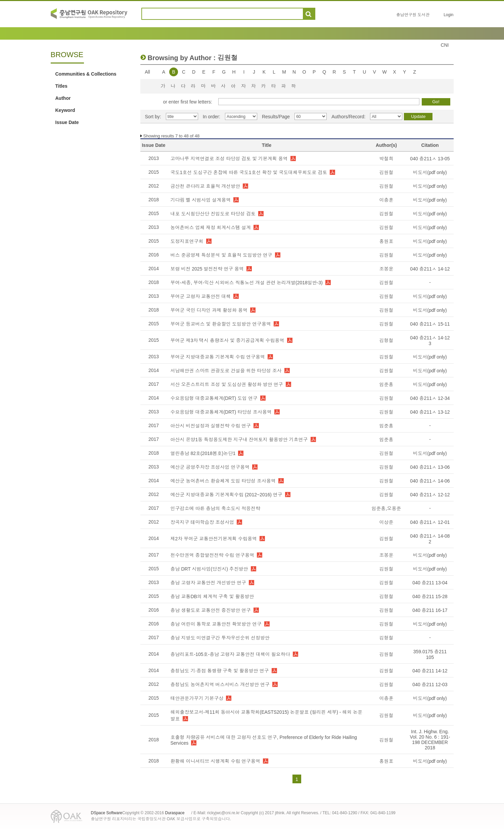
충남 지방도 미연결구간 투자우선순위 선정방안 (220, 638)
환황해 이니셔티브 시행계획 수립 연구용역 (216, 761)
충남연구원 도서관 (413, 15)
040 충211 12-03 (430, 685)
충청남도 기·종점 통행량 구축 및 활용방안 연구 (220, 671)
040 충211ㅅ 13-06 (430, 467)
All (147, 72)
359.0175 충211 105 (430, 654)
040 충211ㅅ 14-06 (430, 481)
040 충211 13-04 (430, 583)
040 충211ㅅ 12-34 (430, 398)
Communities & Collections (86, 74)
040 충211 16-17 (430, 610)
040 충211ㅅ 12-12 (430, 495)
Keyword (65, 110)
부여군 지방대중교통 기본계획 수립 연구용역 (218, 357)
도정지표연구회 (187, 241)
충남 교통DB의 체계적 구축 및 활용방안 (212, 596)
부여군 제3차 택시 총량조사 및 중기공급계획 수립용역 (227, 340)
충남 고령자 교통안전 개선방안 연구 (209, 583)
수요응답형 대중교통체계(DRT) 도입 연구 (214, 398)
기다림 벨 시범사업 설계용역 (201, 200)
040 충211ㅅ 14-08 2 (430, 539)
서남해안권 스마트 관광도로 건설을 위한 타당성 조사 (226, 371)
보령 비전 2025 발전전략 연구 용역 (207, 269)
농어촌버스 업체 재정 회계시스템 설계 (211, 227)
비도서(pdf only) (430, 172)
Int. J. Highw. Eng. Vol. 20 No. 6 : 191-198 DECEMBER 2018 (430, 740)
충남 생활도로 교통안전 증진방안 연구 (211, 610)
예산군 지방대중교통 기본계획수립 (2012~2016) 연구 (226, 495)
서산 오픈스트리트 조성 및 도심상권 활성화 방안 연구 (227, 384)
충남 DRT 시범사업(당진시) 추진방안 (209, 569)
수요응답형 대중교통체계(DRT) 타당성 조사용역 (221, 412)
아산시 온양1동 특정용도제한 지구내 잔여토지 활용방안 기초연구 (239, 440)
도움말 (323, 14)
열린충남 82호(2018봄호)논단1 (203, 453)
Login (448, 15)
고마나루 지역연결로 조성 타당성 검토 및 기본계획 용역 (229, 159)
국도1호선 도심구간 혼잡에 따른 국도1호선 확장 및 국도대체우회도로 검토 (249, 172)
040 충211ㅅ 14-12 (430, 269)
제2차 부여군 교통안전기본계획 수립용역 (214, 539)
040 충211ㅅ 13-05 (430, 159)
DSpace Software (107, 813)
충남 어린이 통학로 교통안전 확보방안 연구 (216, 624)
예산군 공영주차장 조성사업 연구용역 (210, 467)
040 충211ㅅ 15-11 (430, 324)
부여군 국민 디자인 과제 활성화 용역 (209, 310)
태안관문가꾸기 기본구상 (197, 698)
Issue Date (67, 122)
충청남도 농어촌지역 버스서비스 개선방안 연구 (220, 685)
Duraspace (175, 813)
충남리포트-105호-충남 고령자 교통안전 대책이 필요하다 (230, 654)
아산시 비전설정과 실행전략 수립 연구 (211, 426)
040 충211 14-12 (430, 671)
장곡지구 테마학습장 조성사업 (202, 522)
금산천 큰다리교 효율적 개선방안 (205, 186)
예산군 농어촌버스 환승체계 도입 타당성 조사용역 (223, 481)
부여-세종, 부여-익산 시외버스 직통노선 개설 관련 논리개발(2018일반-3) (247, 283)
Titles (61, 86)
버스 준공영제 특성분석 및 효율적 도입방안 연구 (221, 255)
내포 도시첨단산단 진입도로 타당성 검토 (213, 214)
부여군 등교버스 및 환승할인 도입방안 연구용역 (221, 324)
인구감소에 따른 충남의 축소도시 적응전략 (216, 508)
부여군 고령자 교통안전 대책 (201, 296)
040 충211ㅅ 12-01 (430, 522)
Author (63, 98)
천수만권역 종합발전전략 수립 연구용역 (213, 555)
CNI (445, 45)
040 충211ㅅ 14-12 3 (430, 341)
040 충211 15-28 (430, 596)
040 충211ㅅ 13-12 (430, 412)
